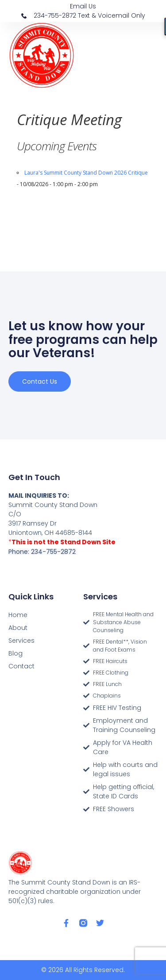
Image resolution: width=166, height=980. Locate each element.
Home (18, 615)
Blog (15, 653)
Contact (21, 666)
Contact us (40, 381)
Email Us (83, 6)
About (18, 628)
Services (21, 641)
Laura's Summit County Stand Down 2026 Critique (86, 173)
